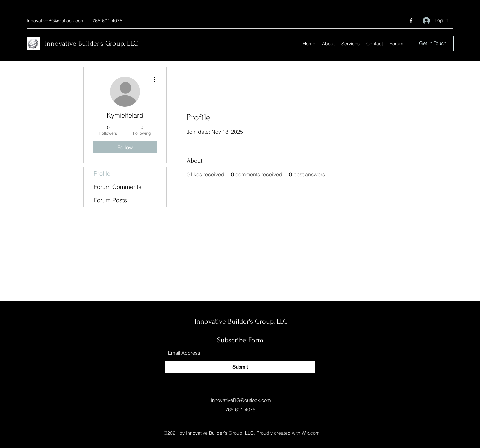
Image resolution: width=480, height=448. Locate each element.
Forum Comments (117, 187)
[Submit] (240, 367)
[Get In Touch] (433, 44)
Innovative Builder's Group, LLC (91, 43)
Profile (102, 174)
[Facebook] (411, 21)
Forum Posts (110, 200)
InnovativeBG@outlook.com (56, 21)
